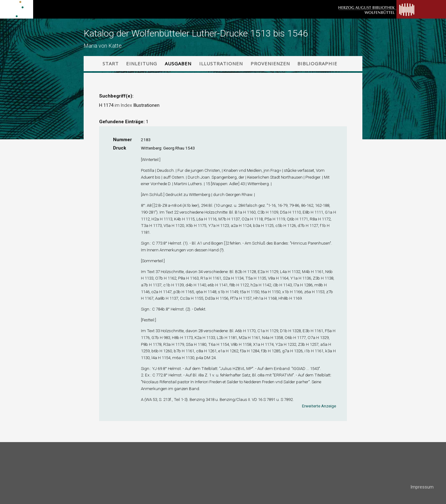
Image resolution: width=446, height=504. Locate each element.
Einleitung (142, 63)
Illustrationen (221, 63)
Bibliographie (317, 63)
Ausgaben (178, 63)
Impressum (422, 487)
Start (111, 63)
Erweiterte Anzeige (319, 406)
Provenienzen (270, 63)
